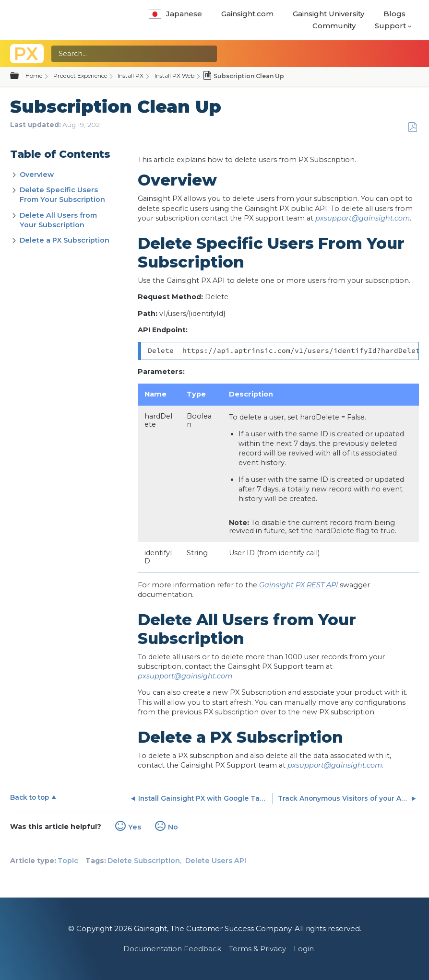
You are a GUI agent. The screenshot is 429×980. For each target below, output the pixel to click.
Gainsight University (328, 14)
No (173, 827)
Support (390, 26)
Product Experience (80, 76)
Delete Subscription (144, 861)
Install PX (131, 76)
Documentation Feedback (172, 949)
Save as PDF (412, 127)
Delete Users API (216, 861)
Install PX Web (174, 76)
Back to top (30, 797)
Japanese (175, 14)
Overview (37, 175)
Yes (135, 827)
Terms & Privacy (257, 949)
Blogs (394, 14)
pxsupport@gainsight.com (363, 218)
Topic (68, 861)
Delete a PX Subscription (65, 240)
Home (34, 76)
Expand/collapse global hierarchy (20, 76)
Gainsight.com (247, 14)
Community (334, 26)
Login (304, 949)
